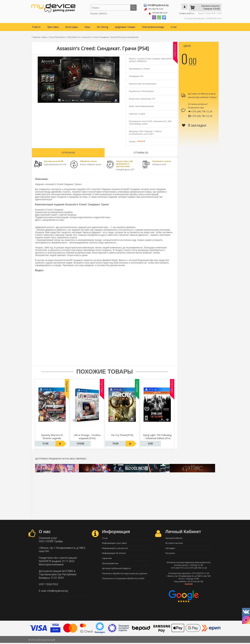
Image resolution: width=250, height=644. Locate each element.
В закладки (194, 124)
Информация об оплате (114, 554)
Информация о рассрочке (115, 548)
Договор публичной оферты (116, 571)
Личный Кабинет (174, 537)
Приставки (53, 26)
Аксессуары (72, 26)
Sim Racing (102, 26)
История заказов (174, 543)
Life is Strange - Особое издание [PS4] (87, 435)
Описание (68, 151)
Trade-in (36, 26)
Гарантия (107, 559)
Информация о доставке (114, 543)
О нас (174, 26)
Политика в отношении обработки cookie (123, 582)
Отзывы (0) (141, 151)
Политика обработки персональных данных (125, 576)
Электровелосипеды (153, 26)
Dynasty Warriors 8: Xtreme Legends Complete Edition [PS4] (52, 437)
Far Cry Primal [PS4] (122, 434)
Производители (110, 565)
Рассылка (170, 554)
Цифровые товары (125, 26)
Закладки (170, 548)
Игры (87, 26)
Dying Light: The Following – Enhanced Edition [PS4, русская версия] (157, 437)
